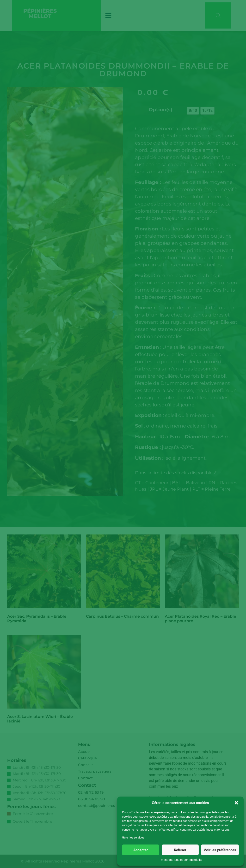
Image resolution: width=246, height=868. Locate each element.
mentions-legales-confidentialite (182, 860)
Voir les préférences (220, 850)
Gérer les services (133, 838)
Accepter (141, 850)
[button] (236, 803)
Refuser (180, 850)
